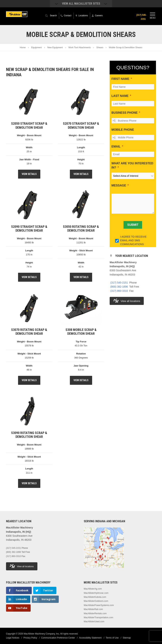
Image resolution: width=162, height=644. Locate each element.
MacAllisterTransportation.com (99, 617)
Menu (153, 15)
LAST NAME (120, 96)
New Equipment (55, 48)
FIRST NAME (120, 79)
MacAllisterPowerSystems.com (99, 605)
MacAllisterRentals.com (95, 613)
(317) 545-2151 (141, 17)
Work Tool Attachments (80, 48)
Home (23, 48)
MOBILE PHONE (123, 130)
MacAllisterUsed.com (94, 622)
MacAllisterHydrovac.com (96, 593)
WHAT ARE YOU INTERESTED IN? (132, 165)
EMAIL (116, 147)
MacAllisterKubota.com (95, 597)
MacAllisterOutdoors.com (96, 601)
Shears (100, 48)
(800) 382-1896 (119, 287)
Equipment (36, 48)
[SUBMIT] (133, 225)
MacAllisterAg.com (93, 589)
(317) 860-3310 (119, 291)
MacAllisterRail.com (93, 609)
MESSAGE (119, 185)
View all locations (127, 301)
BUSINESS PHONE (125, 113)
